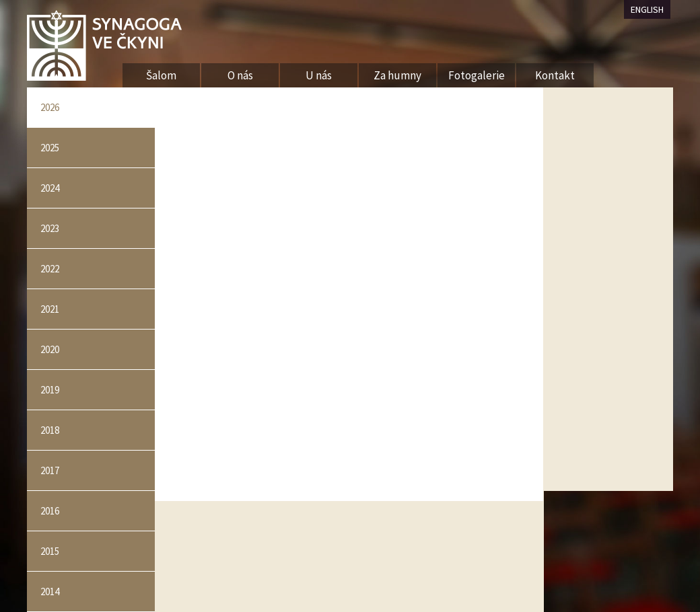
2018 (50, 430)
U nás (319, 75)
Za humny (397, 75)
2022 (50, 269)
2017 (50, 470)
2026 (50, 107)
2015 (50, 551)
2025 (50, 148)
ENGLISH (647, 9)
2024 (50, 188)
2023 (50, 228)
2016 (50, 511)
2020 (50, 349)
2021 (50, 309)
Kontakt (555, 75)
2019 (50, 390)
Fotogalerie (477, 75)
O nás (240, 75)
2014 (50, 591)
